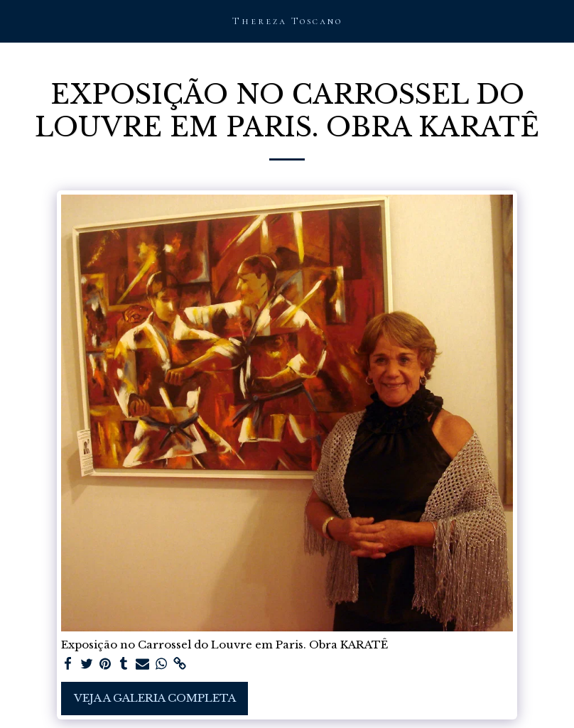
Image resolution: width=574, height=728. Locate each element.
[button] (16, 21)
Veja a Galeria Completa (155, 698)
